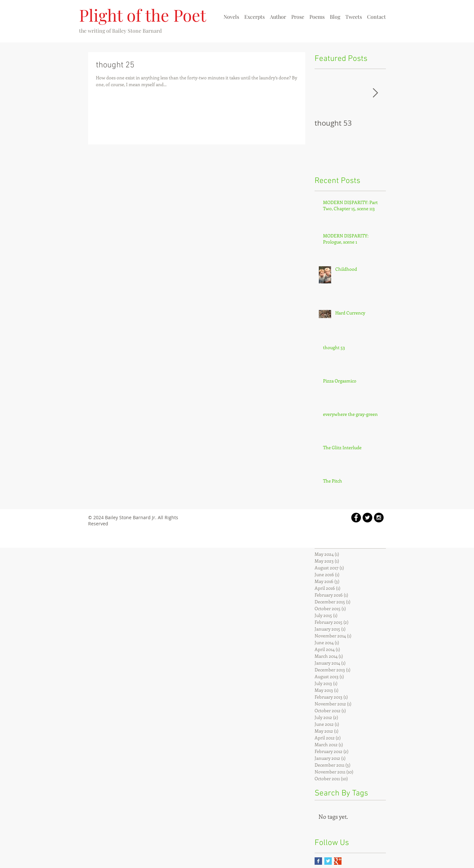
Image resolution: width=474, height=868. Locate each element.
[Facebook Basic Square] (318, 861)
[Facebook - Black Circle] (356, 518)
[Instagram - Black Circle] (379, 518)
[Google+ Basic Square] (338, 861)
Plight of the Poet (143, 15)
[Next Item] (376, 93)
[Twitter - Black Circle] (367, 518)
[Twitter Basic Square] (328, 861)
